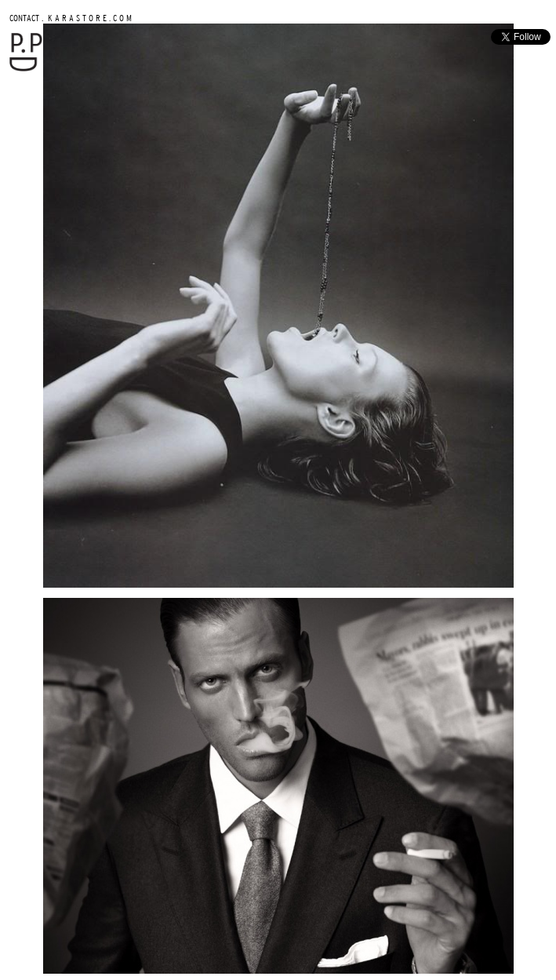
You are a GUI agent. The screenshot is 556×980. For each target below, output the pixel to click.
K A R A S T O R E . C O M (89, 18)
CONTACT (24, 18)
